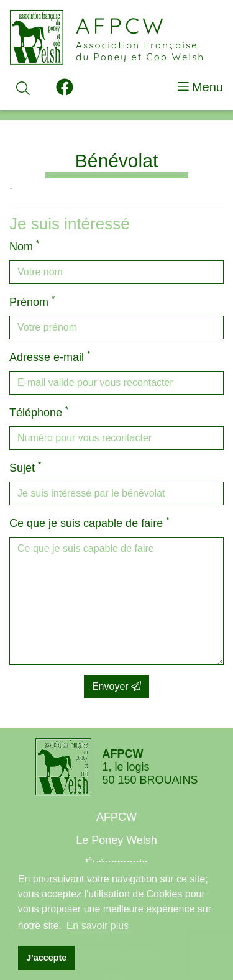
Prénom (32, 301)
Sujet (25, 467)
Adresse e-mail (50, 356)
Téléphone (39, 412)
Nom (24, 246)
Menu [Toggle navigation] (200, 87)
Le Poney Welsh (116, 840)
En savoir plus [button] (98, 926)
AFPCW (116, 817)
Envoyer (116, 686)
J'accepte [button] (46, 958)
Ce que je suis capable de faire (89, 522)
